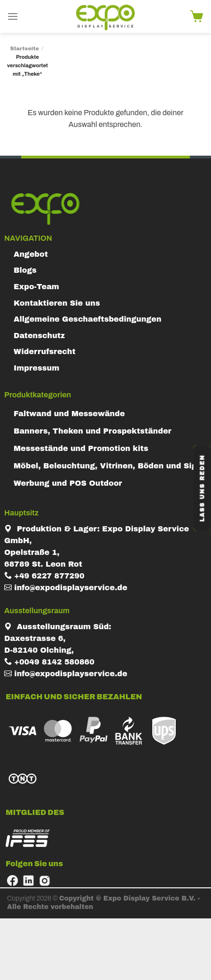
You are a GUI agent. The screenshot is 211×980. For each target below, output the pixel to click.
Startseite (25, 48)
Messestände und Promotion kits (81, 448)
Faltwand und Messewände (69, 414)
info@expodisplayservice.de (66, 588)
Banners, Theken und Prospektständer (93, 431)
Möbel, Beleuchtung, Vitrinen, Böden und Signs (110, 466)
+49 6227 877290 (44, 576)
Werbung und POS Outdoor (68, 483)
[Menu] (13, 16)
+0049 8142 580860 (49, 662)
